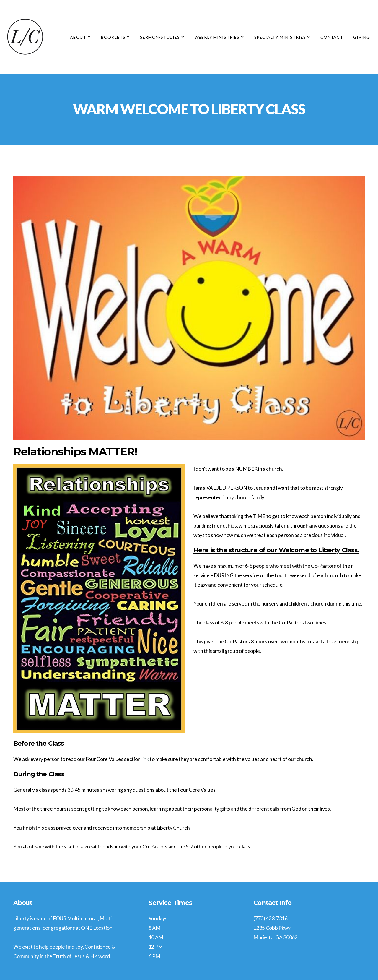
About (80, 37)
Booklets (115, 37)
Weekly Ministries (219, 37)
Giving (362, 37)
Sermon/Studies (162, 37)
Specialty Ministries (282, 37)
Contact (332, 37)
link (145, 759)
